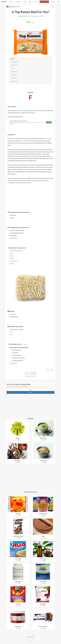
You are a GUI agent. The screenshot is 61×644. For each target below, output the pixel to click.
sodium (12, 258)
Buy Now (49, 122)
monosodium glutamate (17, 251)
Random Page (44, 2)
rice (11, 332)
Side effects (15, 71)
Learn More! (13, 363)
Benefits (14, 78)
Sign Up (53, 2)
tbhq (12, 256)
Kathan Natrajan (33, 373)
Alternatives (15, 81)
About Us (11, 2)
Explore (25, 2)
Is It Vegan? (18, 2)
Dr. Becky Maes (17, 7)
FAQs (13, 68)
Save (52, 7)
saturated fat (14, 261)
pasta (12, 335)
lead (11, 253)
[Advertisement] (30, 195)
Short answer (15, 62)
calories (12, 264)
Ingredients (15, 75)
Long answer (15, 65)
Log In (58, 2)
